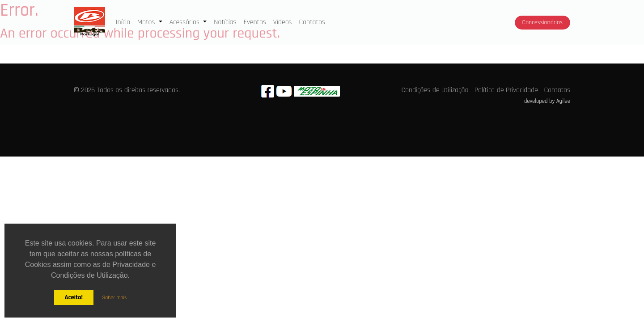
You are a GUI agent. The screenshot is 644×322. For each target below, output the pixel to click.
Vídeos (283, 22)
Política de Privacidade (506, 90)
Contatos (312, 22)
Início (125, 22)
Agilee (563, 101)
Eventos (254, 22)
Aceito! (73, 297)
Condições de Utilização (435, 90)
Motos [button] (147, 22)
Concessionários (542, 22)
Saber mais (115, 298)
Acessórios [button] (185, 22)
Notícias (225, 22)
